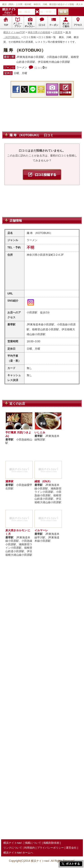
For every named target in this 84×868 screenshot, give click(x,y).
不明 (30, 248)
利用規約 (30, 848)
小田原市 (58, 32)
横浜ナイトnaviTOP (14, 32)
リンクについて (13, 848)
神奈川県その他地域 (39, 32)
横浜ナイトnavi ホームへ (18, 853)
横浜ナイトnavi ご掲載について (22, 843)
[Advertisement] (42, 120)
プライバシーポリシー (50, 848)
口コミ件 (41, 68)
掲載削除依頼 (51, 843)
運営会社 (71, 848)
